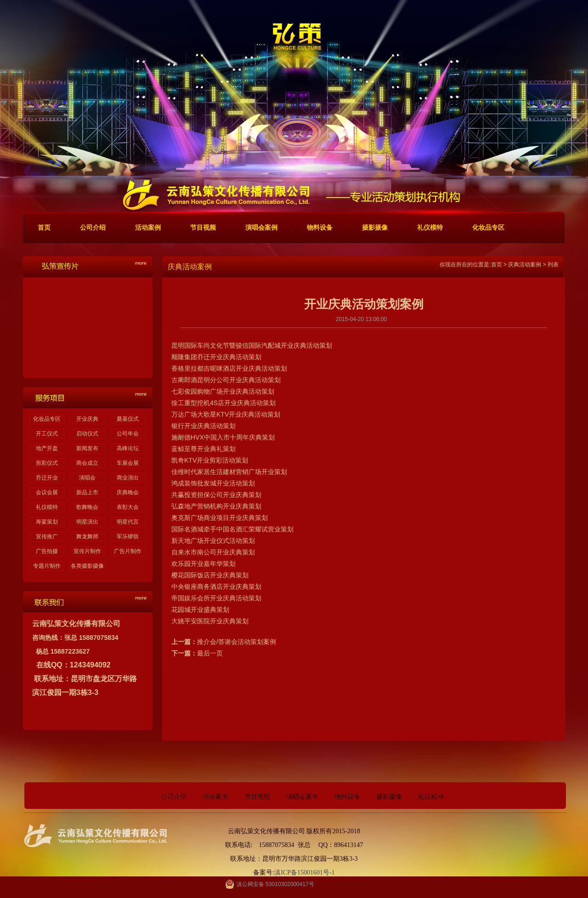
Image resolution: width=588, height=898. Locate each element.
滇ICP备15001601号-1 (304, 873)
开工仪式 (47, 434)
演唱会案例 (302, 797)
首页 (497, 265)
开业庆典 (87, 419)
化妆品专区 (47, 419)
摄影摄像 (389, 797)
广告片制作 (128, 551)
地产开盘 (47, 448)
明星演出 (87, 522)
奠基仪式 (128, 419)
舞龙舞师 (87, 537)
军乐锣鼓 (128, 537)
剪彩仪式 (47, 463)
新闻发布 (87, 448)
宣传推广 (47, 537)
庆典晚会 (128, 492)
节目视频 (257, 797)
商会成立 (87, 463)
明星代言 (128, 522)
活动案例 (215, 797)
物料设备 (347, 797)
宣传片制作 (87, 551)
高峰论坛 (128, 448)
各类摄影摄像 (87, 566)
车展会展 (128, 463)
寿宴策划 (47, 522)
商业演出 (128, 478)
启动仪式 (87, 434)
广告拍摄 (47, 551)
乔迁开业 (47, 478)
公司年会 (128, 434)
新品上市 (87, 492)
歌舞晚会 (87, 507)
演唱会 (87, 478)
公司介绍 (174, 797)
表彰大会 (128, 507)
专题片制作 (47, 566)
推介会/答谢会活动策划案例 (237, 642)
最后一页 (210, 653)
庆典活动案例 (525, 265)
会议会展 (47, 492)
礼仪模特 (47, 507)
